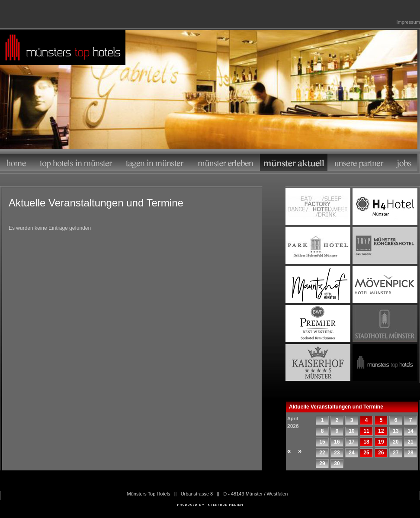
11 (366, 431)
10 (351, 431)
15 (322, 442)
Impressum (408, 22)
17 (351, 442)
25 (366, 453)
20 (396, 442)
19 (381, 442)
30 (337, 463)
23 (337, 453)
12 (381, 431)
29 (322, 463)
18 (366, 442)
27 (396, 453)
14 (410, 431)
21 (410, 442)
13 (396, 431)
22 (322, 453)
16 (337, 442)
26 (381, 453)
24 (351, 453)
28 (410, 453)
